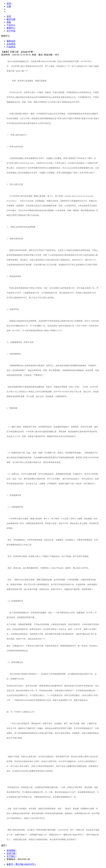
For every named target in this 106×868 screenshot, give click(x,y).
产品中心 (11, 25)
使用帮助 (11, 851)
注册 (9, 6)
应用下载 (11, 853)
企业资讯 (11, 44)
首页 (9, 16)
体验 (9, 22)
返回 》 (5, 845)
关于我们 (11, 856)
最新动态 (11, 41)
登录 (9, 4)
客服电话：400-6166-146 (18, 859)
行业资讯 (11, 47)
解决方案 (11, 19)
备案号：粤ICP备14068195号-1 (21, 864)
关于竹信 (11, 31)
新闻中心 (11, 28)
